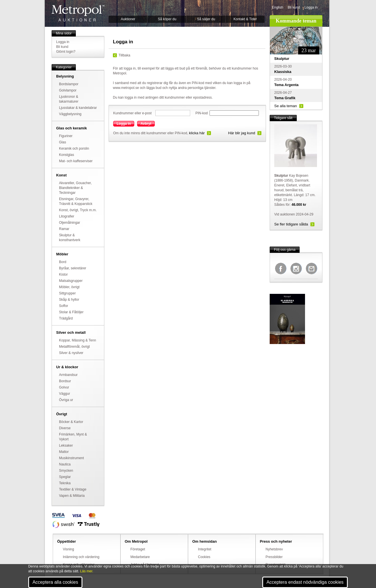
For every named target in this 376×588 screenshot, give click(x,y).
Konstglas (67, 155)
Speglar (65, 477)
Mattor (64, 452)
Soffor (64, 306)
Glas (63, 142)
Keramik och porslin (74, 148)
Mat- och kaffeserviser (76, 161)
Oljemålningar (70, 223)
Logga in (311, 7)
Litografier (67, 216)
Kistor (63, 274)
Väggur (65, 394)
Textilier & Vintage (73, 489)
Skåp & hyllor (69, 300)
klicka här (197, 133)
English (278, 7)
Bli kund (294, 7)
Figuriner (66, 136)
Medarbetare (140, 557)
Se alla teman (286, 106)
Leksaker (66, 445)
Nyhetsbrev (274, 549)
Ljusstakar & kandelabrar (78, 108)
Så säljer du (206, 19)
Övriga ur (66, 400)
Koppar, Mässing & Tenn (78, 340)
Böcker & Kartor (71, 422)
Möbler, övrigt (69, 287)
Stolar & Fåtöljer (71, 312)
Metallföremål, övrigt (74, 347)
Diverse (65, 428)
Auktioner (128, 19)
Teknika (65, 483)
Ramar (64, 229)
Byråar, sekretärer (73, 268)
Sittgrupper (67, 293)
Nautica (65, 464)
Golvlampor (68, 90)
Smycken (66, 471)
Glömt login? (66, 52)
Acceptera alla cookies (55, 582)
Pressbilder (274, 557)
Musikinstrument (71, 458)
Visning (69, 549)
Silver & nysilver (71, 353)
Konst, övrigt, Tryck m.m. (78, 210)
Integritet (205, 549)
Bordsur (65, 381)
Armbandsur (68, 375)
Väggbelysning (70, 114)
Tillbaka (124, 55)
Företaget (138, 549)
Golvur (64, 387)
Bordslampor (69, 84)
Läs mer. (87, 571)
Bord (63, 262)
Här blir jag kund (242, 133)
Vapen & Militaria (72, 496)
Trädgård (66, 318)
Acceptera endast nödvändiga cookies (305, 582)
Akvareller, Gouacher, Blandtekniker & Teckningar (75, 188)
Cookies (204, 557)
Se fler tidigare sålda (291, 224)
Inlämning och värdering (81, 557)
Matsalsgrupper (71, 281)
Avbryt (146, 124)
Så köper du (167, 19)
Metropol (78, 13)
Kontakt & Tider (245, 19)
